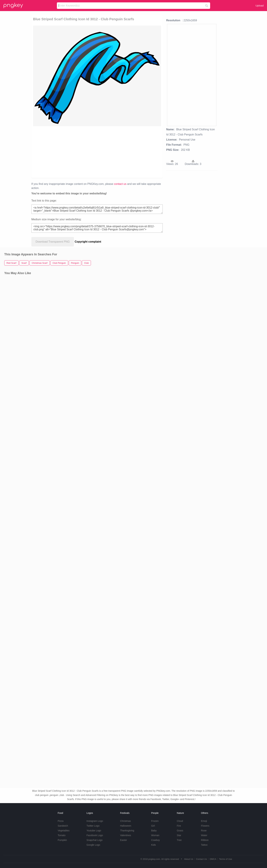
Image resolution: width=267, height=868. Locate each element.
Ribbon (205, 840)
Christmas (125, 821)
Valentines (125, 835)
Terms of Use (226, 859)
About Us (189, 859)
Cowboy (156, 840)
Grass (180, 831)
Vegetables (64, 831)
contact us (120, 184)
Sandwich (63, 826)
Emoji (204, 821)
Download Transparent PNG (53, 242)
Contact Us (201, 859)
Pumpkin (62, 840)
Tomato (62, 835)
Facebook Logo (95, 835)
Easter (123, 840)
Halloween (126, 826)
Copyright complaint (88, 242)
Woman (155, 835)
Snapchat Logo (95, 840)
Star (179, 835)
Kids (154, 845)
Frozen (155, 821)
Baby (154, 831)
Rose (204, 831)
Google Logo (93, 845)
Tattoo (204, 845)
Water (204, 835)
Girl (153, 826)
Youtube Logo (94, 831)
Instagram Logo (95, 821)
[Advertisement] (78, 152)
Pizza (61, 821)
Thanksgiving (127, 831)
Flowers (205, 826)
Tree (179, 840)
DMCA (213, 859)
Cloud (180, 821)
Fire (179, 826)
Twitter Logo (93, 826)
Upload (260, 6)
